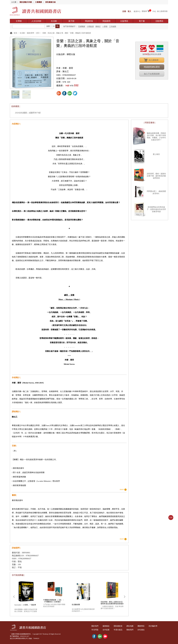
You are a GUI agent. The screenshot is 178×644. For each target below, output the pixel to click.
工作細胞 (113, 26)
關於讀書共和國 (26, 2)
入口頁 (14, 2)
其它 (38, 33)
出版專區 (124, 21)
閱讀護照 (107, 21)
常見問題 (95, 630)
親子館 (71, 21)
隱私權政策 (119, 626)
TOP (171, 518)
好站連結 (143, 630)
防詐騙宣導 (156, 626)
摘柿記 (98, 26)
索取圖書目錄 (50, 2)
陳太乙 (66, 72)
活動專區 (159, 21)
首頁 (15, 33)
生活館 (54, 21)
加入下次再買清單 (152, 74)
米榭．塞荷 (68, 68)
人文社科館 (36, 21)
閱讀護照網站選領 (152, 67)
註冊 (124, 11)
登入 (129, 11)
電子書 (142, 21)
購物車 (144, 11)
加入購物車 (154, 60)
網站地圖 (132, 626)
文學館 (19, 21)
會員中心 (137, 11)
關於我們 (95, 626)
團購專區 (143, 626)
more (122, 489)
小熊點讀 (90, 26)
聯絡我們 (132, 630)
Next (125, 597)
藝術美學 (31, 33)
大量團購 (38, 2)
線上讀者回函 (162, 11)
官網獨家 (82, 26)
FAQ (154, 11)
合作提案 (107, 630)
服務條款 (107, 626)
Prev (14, 597)
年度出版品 (119, 630)
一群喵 (105, 26)
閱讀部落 (89, 21)
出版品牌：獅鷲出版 (66, 54)
